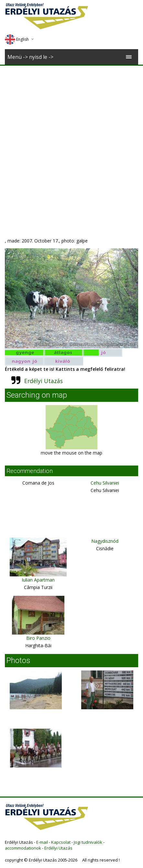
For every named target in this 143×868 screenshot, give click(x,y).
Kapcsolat (61, 842)
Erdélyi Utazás (44, 381)
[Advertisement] (71, 139)
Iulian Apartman (38, 580)
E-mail (42, 842)
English (17, 39)
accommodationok (23, 848)
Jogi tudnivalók (88, 842)
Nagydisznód (105, 541)
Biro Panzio (38, 638)
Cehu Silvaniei (105, 483)
